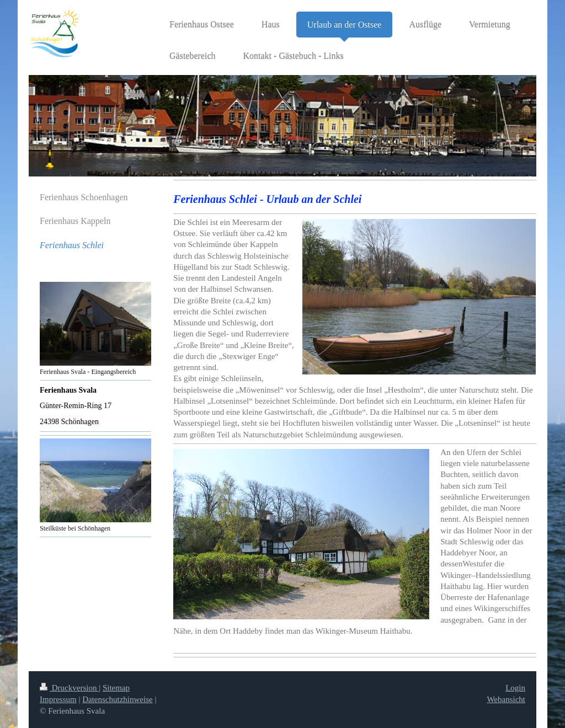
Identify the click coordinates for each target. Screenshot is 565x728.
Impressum (58, 699)
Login (515, 688)
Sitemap (116, 688)
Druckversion (69, 688)
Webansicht (506, 699)
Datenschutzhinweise (117, 699)
